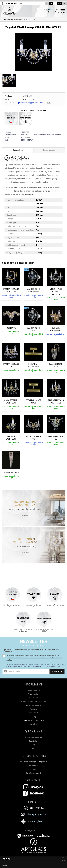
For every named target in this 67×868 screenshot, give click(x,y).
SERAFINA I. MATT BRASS (33, 402)
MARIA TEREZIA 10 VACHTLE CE (11, 290)
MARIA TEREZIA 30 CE (33, 438)
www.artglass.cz (37, 821)
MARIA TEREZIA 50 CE (11, 365)
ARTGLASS (28, 96)
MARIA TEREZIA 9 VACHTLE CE (11, 402)
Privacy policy (34, 765)
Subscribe (57, 671)
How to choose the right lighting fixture (34, 762)
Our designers (34, 698)
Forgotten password (34, 773)
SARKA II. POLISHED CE (56, 329)
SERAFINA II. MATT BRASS (33, 365)
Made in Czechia (34, 713)
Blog (34, 745)
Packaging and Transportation (33, 720)
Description (18, 150)
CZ (47, 3)
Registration (34, 741)
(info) (49, 103)
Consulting (34, 724)
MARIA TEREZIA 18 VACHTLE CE (56, 402)
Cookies (34, 769)
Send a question (49, 150)
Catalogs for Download (34, 737)
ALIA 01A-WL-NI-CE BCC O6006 (33, 290)
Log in (22, 3)
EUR (64, 3)
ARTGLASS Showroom (33, 705)
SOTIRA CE (11, 328)
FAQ (34, 749)
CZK (59, 3)
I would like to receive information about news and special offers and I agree (34, 658)
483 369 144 (37, 808)
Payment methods (33, 690)
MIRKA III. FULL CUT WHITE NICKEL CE (56, 292)
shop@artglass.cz (28, 137)
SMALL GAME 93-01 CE (56, 365)
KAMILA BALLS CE (11, 473)
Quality (33, 717)
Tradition (34, 709)
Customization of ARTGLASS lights (34, 702)
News (5, 865)
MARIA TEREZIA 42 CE (56, 438)
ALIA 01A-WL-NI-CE (33, 329)
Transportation (34, 694)
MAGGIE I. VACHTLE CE (11, 438)
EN (51, 3)
